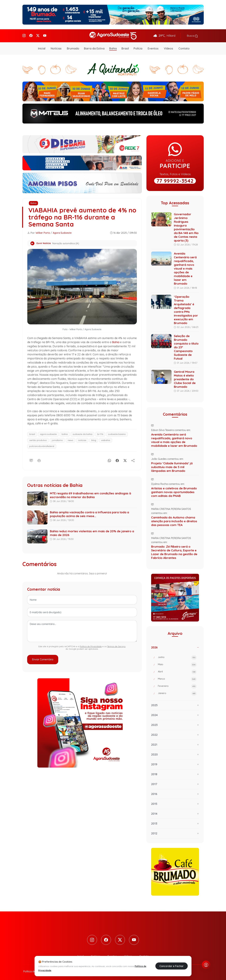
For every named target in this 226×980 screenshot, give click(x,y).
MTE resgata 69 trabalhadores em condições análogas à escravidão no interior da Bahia (90, 495)
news (70, 440)
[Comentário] (31, 459)
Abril (177, 671)
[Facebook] (31, 35)
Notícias (56, 48)
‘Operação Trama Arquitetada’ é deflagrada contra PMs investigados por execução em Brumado (186, 309)
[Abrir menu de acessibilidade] (206, 965)
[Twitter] (38, 35)
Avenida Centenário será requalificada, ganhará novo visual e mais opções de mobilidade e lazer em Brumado (185, 268)
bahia (65, 433)
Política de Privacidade (91, 646)
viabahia (106, 440)
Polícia (138, 48)
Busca (192, 36)
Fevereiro (177, 686)
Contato (184, 48)
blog (94, 440)
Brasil (125, 48)
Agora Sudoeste (62, 232)
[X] (125, 459)
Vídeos (168, 48)
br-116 (100, 433)
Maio (177, 664)
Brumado (73, 48)
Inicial (42, 48)
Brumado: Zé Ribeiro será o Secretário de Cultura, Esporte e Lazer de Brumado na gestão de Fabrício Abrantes (174, 552)
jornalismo (57, 440)
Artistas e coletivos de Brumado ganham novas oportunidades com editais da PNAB (174, 492)
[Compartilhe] (133, 459)
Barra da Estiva (94, 48)
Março (177, 679)
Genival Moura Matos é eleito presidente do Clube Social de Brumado (185, 379)
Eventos (153, 48)
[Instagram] (24, 35)
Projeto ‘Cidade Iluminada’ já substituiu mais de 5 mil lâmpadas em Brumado (172, 467)
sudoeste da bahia (82, 433)
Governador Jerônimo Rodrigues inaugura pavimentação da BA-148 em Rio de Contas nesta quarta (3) (186, 227)
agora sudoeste (48, 433)
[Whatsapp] (109, 459)
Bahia (113, 48)
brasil (32, 433)
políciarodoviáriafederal (42, 446)
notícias (82, 440)
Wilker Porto (43, 232)
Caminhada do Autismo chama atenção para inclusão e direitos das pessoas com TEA (174, 521)
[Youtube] (45, 35)
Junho (177, 657)
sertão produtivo (38, 440)
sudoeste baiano (117, 433)
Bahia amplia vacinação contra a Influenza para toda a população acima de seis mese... (89, 513)
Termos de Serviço (116, 646)
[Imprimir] (39, 459)
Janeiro (177, 693)
